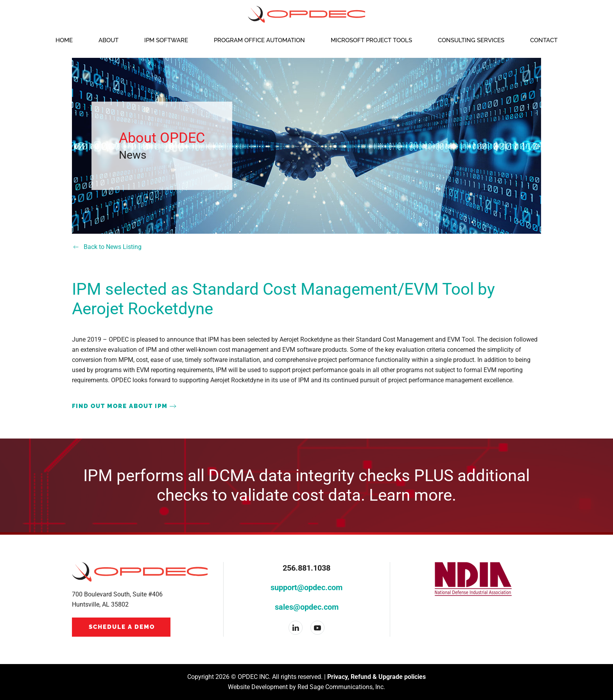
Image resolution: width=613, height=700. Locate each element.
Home (64, 40)
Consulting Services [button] (471, 40)
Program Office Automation (259, 40)
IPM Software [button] (166, 40)
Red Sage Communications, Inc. (341, 687)
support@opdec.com (306, 587)
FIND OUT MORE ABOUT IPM (120, 406)
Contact (544, 40)
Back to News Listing (107, 247)
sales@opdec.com (307, 607)
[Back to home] (306, 14)
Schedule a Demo (122, 627)
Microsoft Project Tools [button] (371, 40)
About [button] (108, 40)
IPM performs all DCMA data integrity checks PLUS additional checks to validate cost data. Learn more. (306, 485)
